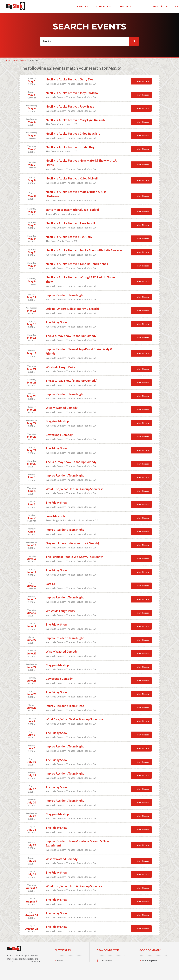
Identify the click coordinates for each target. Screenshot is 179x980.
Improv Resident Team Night (65, 294)
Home (8, 60)
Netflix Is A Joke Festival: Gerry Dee (70, 78)
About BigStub (111, 6)
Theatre (61, 973)
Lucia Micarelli (55, 515)
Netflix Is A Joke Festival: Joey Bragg (70, 106)
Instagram (107, 968)
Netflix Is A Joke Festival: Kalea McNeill (72, 177)
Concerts (62, 968)
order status (151, 6)
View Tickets (143, 80)
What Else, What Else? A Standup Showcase (75, 488)
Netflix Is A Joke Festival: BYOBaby (69, 236)
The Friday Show (56, 321)
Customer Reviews (112, 973)
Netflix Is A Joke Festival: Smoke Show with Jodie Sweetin (84, 249)
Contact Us (147, 964)
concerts (58, 6)
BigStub (11, 958)
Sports (60, 964)
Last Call (51, 583)
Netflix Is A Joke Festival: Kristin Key (70, 146)
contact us (131, 6)
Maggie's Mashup (57, 420)
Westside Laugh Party (60, 366)
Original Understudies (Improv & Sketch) (72, 308)
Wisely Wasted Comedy (62, 407)
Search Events (20, 60)
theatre (79, 6)
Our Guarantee (149, 973)
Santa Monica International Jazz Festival (72, 209)
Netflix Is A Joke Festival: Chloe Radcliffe (73, 133)
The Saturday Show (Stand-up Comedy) (71, 335)
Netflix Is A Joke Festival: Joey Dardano (72, 92)
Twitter (106, 964)
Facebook (107, 960)
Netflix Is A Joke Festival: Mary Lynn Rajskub (75, 119)
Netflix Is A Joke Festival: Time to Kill (70, 222)
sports (37, 6)
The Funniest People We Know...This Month (74, 556)
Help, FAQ (147, 968)
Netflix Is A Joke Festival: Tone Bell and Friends (77, 263)
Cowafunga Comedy (59, 434)
